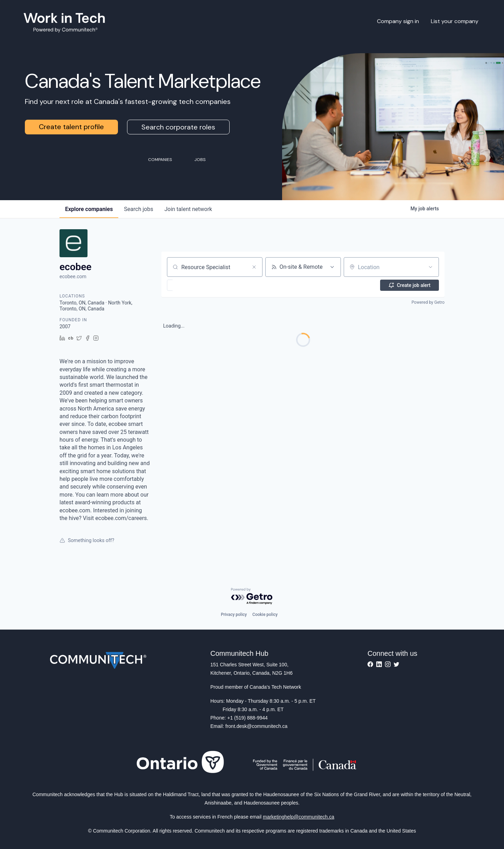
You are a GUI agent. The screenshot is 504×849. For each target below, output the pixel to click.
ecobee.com (73, 276)
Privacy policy (234, 615)
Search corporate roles (178, 127)
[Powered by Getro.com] (252, 597)
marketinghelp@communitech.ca (299, 817)
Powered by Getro (428, 302)
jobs (138, 209)
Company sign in (398, 21)
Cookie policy (265, 615)
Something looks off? (87, 540)
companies (89, 209)
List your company (455, 21)
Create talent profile (71, 127)
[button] (190, 285)
